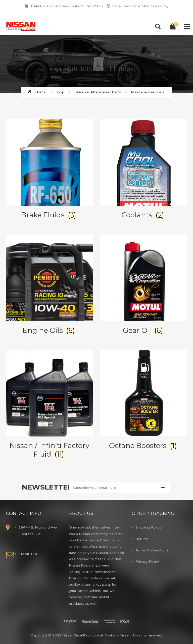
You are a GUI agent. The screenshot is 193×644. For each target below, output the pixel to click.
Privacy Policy (147, 562)
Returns (142, 539)
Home (40, 92)
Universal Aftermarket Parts (98, 92)
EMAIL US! (28, 554)
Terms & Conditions (152, 550)
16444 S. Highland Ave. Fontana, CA (38, 531)
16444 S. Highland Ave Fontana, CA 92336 (67, 6)
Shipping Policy (148, 527)
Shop (60, 92)
